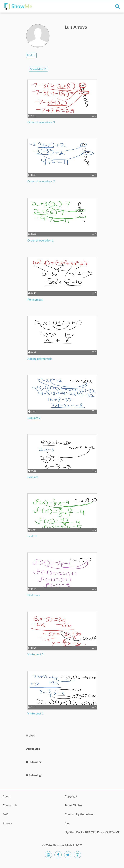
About (7, 797)
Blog (67, 823)
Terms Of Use (73, 805)
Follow (31, 55)
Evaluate (33, 477)
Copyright (71, 797)
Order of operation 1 (40, 241)
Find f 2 (32, 536)
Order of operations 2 (41, 181)
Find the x (34, 595)
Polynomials (35, 300)
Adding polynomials (40, 359)
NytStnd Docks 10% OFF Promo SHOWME (92, 832)
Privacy (7, 823)
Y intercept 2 (35, 654)
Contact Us (10, 805)
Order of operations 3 (41, 122)
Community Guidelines (79, 814)
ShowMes (38, 69)
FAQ (6, 814)
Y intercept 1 (35, 714)
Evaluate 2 (34, 418)
